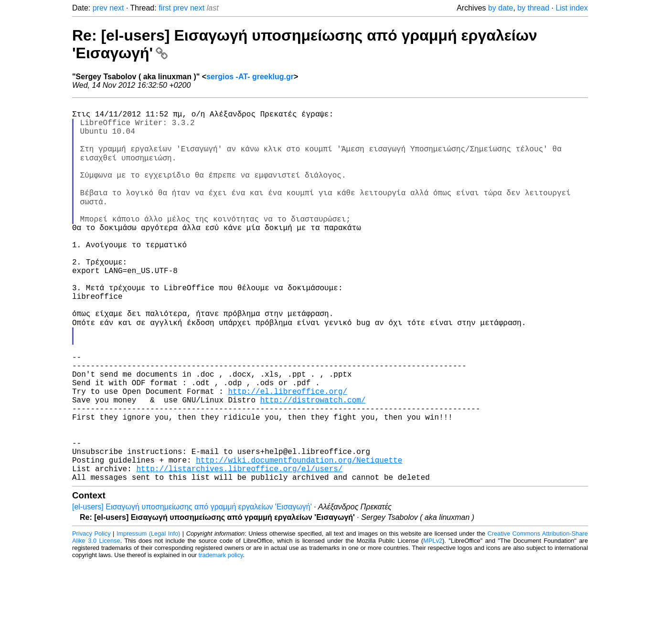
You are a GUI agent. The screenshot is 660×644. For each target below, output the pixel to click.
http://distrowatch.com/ (313, 464)
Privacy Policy (91, 615)
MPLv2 (433, 622)
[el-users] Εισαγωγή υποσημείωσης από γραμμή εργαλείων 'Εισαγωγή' (192, 588)
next (117, 8)
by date (500, 8)
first (165, 8)
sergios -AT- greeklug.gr (250, 77)
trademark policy (221, 637)
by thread (533, 8)
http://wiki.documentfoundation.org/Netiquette (299, 538)
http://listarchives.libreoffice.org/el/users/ (239, 548)
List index (572, 8)
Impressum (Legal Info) (148, 615)
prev (100, 8)
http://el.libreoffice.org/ (287, 454)
